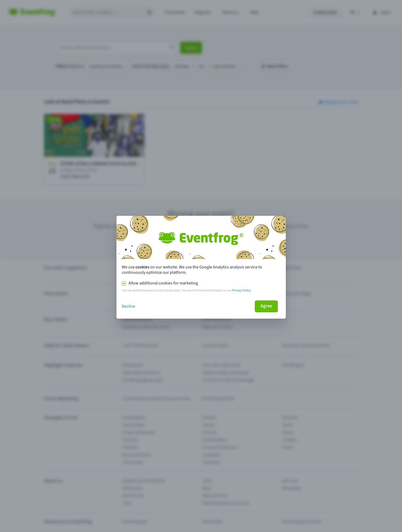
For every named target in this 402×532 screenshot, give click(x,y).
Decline (128, 306)
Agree (266, 306)
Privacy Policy (241, 290)
